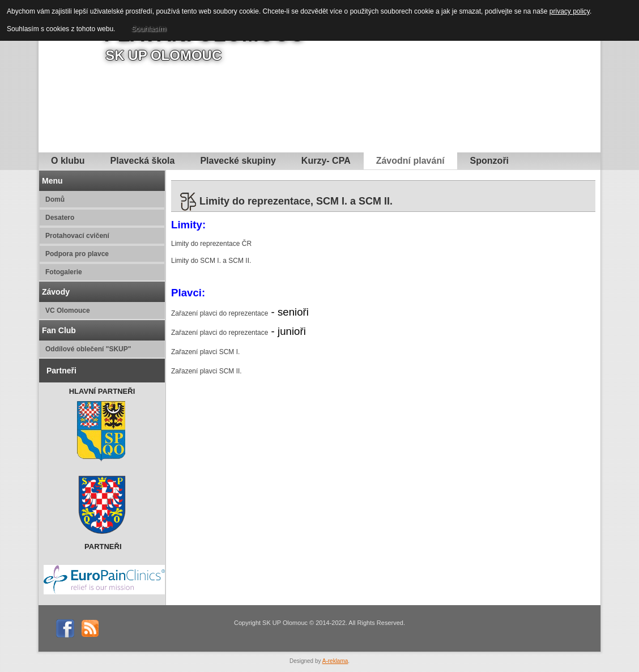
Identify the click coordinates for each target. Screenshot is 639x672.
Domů (55, 199)
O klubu (68, 161)
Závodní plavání (410, 161)
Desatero (60, 218)
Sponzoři (489, 161)
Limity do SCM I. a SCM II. (211, 261)
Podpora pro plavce (77, 254)
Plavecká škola (143, 161)
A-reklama (335, 661)
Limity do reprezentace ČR (211, 244)
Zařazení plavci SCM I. (205, 352)
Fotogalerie (64, 272)
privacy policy (570, 11)
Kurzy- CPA (326, 161)
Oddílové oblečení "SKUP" (88, 349)
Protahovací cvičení (77, 236)
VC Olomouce (68, 311)
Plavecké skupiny (238, 161)
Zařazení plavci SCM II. (206, 371)
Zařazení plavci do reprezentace (220, 313)
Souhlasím (148, 29)
